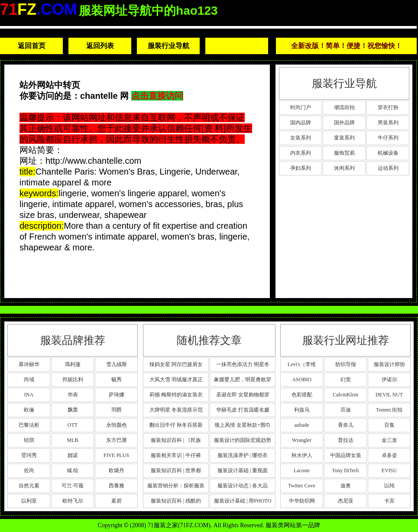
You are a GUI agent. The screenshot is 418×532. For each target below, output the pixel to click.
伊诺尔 (389, 380)
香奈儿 (346, 425)
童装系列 (344, 138)
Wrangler (302, 440)
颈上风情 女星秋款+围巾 (243, 425)
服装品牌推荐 (73, 340)
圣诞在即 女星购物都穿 (243, 395)
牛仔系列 (388, 138)
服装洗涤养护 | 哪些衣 (243, 455)
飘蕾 (73, 410)
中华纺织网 (302, 501)
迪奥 (346, 486)
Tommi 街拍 (389, 410)
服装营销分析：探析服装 (176, 486)
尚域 (29, 380)
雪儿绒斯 (117, 364)
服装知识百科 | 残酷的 (176, 501)
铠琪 (29, 440)
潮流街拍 (344, 107)
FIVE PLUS (116, 455)
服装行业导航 (168, 46)
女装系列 (301, 138)
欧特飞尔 (73, 501)
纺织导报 (346, 364)
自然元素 (29, 486)
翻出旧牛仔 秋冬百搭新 (176, 425)
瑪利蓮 (73, 364)
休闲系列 (344, 168)
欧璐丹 (117, 470)
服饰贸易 (344, 153)
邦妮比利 (73, 380)
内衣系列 (301, 153)
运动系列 (388, 168)
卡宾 (389, 501)
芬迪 (346, 410)
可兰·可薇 (73, 486)
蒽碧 (117, 501)
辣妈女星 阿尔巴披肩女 (176, 364)
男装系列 (388, 123)
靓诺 (73, 455)
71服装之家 (163, 525)
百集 (389, 425)
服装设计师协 (389, 364)
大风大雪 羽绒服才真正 (176, 380)
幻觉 (346, 380)
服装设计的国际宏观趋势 (243, 440)
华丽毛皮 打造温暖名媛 (243, 410)
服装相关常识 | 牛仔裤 (176, 455)
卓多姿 (389, 455)
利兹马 (302, 410)
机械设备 (388, 153)
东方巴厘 (117, 440)
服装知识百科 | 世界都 (176, 470)
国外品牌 (344, 123)
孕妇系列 (301, 168)
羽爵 (117, 410)
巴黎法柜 (29, 425)
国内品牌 (301, 123)
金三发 (389, 440)
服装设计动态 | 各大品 (243, 486)
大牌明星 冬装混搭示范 (176, 410)
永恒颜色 (117, 425)
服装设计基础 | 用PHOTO (243, 501)
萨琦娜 (117, 395)
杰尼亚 (346, 501)
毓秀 (117, 380)
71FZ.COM (194, 525)
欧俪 (29, 410)
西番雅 (117, 486)
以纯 (389, 486)
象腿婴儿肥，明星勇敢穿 (243, 380)
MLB (72, 440)
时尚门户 (301, 107)
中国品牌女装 (346, 455)
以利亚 (29, 501)
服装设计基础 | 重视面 (243, 470)
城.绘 (73, 470)
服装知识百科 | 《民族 (176, 440)
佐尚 (29, 470)
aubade (302, 425)
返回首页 (32, 46)
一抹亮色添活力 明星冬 (243, 364)
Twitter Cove (302, 486)
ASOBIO (302, 380)
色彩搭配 (302, 395)
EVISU (389, 470)
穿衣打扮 (388, 107)
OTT (73, 425)
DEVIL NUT (389, 395)
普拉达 (346, 440)
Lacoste (302, 470)
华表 (73, 395)
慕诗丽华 (29, 364)
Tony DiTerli (346, 470)
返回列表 (100, 46)
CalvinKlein (345, 395)
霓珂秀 (29, 455)
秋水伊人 (302, 455)
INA (29, 395)
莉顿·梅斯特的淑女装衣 (176, 395)
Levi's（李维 (302, 364)
